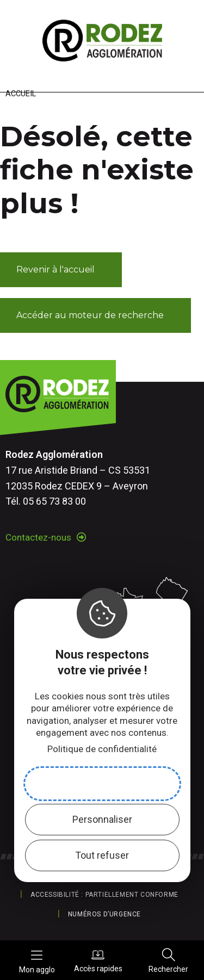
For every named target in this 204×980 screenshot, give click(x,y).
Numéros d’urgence (104, 914)
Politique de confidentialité (102, 749)
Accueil (21, 94)
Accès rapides (98, 960)
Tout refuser (102, 855)
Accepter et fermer (102, 783)
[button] (61, 270)
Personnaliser (102, 819)
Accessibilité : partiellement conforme (104, 895)
